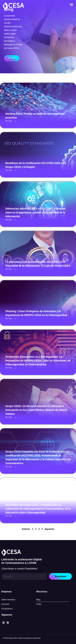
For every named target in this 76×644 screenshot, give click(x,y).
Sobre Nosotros (8, 599)
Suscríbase (60, 576)
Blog (38, 599)
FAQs (39, 604)
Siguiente (49, 529)
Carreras (5, 604)
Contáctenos (7, 609)
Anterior (26, 529)
